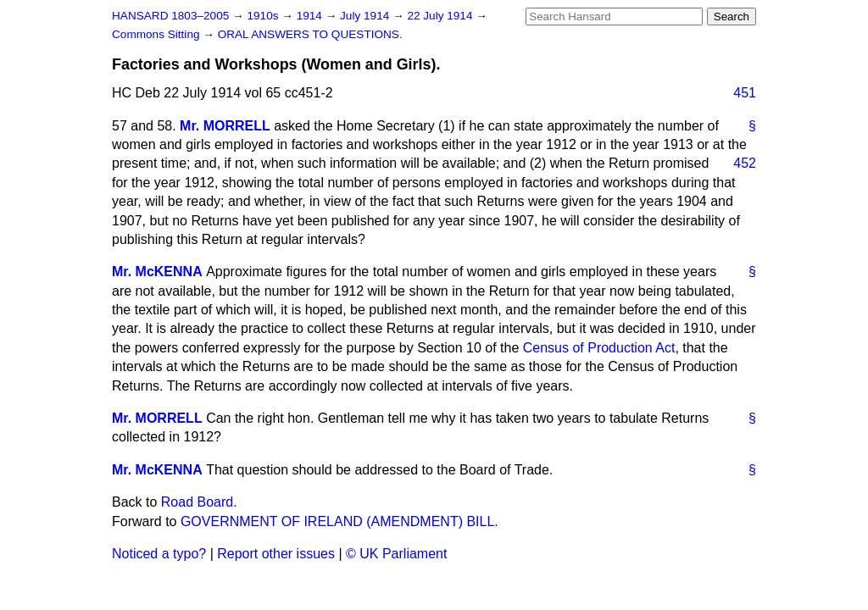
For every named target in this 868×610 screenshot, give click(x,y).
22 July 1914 (441, 16)
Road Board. (199, 502)
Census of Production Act (599, 348)
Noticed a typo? (159, 554)
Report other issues (276, 554)
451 (745, 93)
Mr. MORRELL (225, 126)
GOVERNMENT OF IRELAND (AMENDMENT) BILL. (339, 521)
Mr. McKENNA (157, 272)
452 (745, 163)
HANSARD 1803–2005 (170, 16)
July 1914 (366, 16)
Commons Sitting (157, 34)
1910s (264, 16)
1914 (311, 16)
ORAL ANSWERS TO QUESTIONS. (310, 34)
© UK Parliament (396, 554)
